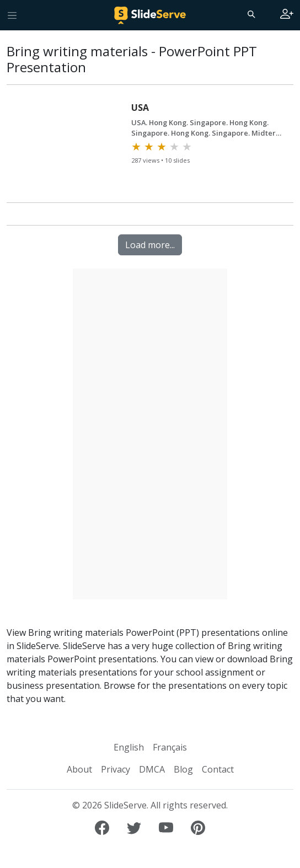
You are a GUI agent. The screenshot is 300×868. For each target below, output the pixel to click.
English (129, 747)
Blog (183, 769)
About (79, 769)
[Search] (250, 14)
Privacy (116, 769)
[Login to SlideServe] (287, 15)
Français (170, 747)
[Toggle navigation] (12, 15)
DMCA (152, 769)
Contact (218, 769)
